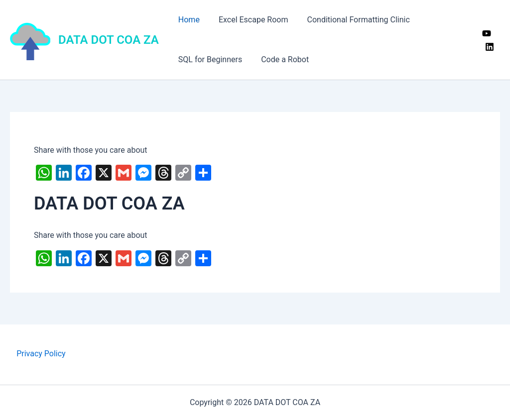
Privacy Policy (41, 354)
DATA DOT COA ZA (109, 40)
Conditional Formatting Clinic (351, 20)
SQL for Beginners (209, 59)
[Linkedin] (489, 47)
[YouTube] (486, 33)
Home (188, 20)
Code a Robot (280, 59)
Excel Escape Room (249, 20)
